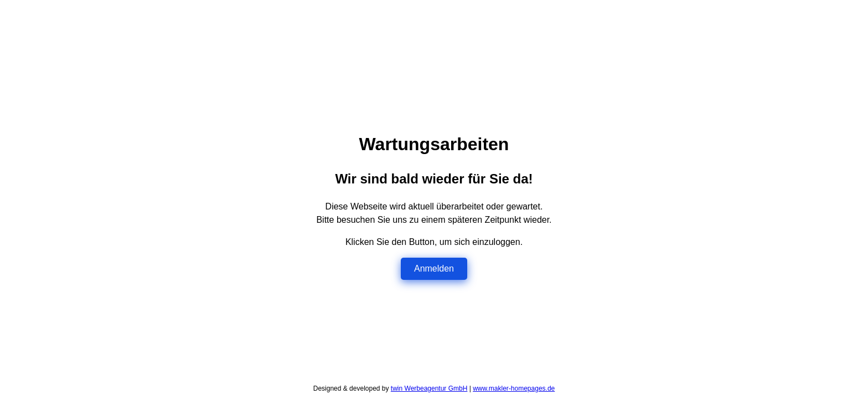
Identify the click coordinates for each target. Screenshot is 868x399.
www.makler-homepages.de (514, 388)
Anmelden (434, 268)
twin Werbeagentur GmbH (429, 388)
